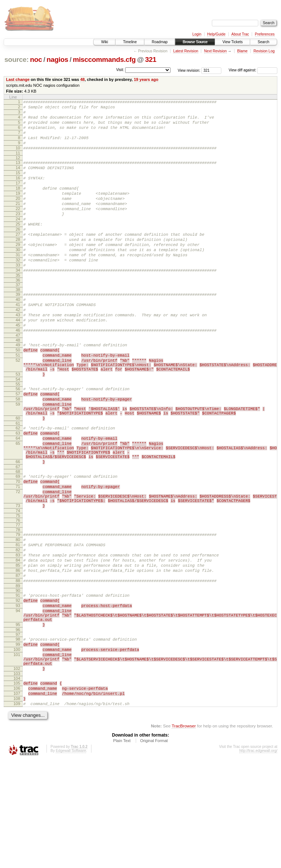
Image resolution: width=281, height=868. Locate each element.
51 (18, 401)
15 (18, 186)
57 (18, 447)
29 (18, 273)
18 (18, 205)
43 (18, 354)
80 (18, 616)
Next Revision (216, 51)
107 (17, 798)
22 (18, 230)
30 (18, 279)
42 (18, 348)
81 (18, 623)
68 (18, 540)
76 (18, 596)
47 (18, 379)
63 (18, 493)
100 (17, 746)
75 (18, 591)
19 (18, 211)
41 (18, 342)
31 (18, 286)
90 (18, 677)
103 (17, 776)
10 (18, 158)
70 (18, 551)
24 (18, 242)
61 (18, 483)
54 (18, 431)
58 (18, 453)
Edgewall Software (71, 858)
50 (18, 395)
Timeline (130, 42)
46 (18, 373)
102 (17, 770)
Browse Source (195, 42)
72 (18, 563)
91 (18, 682)
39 (18, 329)
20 (18, 217)
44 (18, 361)
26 (18, 254)
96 (18, 724)
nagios (57, 59)
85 (18, 648)
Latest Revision (186, 51)
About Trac (240, 34)
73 (18, 580)
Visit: (120, 70)
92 (18, 688)
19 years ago (146, 79)
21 (18, 223)
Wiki (104, 42)
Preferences (265, 34)
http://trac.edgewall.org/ (258, 858)
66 (18, 529)
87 (18, 660)
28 (18, 267)
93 (18, 694)
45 (18, 367)
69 (18, 544)
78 (18, 606)
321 (151, 59)
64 (18, 500)
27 (18, 261)
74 (18, 586)
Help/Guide (216, 34)
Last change (18, 79)
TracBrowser (184, 833)
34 (18, 304)
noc (36, 59)
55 (18, 436)
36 (18, 315)
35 (18, 310)
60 (18, 476)
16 (18, 192)
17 (18, 198)
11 (18, 164)
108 (17, 804)
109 (17, 810)
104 (17, 781)
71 (18, 557)
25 (18, 248)
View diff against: (253, 70)
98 (18, 734)
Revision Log (264, 51)
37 (18, 320)
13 (18, 174)
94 (18, 701)
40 (18, 336)
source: (16, 59)
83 (18, 635)
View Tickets (233, 42)
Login (197, 34)
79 (18, 610)
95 (18, 718)
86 (18, 654)
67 (18, 535)
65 (18, 506)
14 (18, 180)
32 (18, 292)
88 (18, 666)
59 (18, 459)
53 (18, 425)
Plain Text (122, 848)
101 (17, 752)
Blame (242, 51)
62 (18, 487)
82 (18, 629)
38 (18, 325)
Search (263, 42)
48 (82, 79)
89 (18, 673)
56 (18, 440)
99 (18, 740)
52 (18, 407)
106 (17, 791)
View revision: (189, 70)
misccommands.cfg (104, 59)
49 (18, 389)
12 (18, 169)
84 (18, 641)
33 (18, 298)
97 (18, 729)
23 (18, 236)
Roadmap (160, 42)
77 (18, 601)
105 (17, 785)
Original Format (154, 848)
